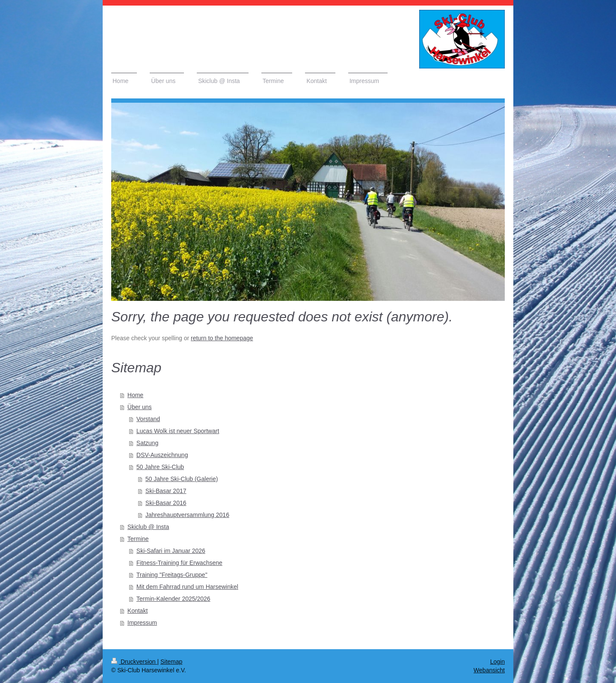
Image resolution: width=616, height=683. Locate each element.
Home (135, 395)
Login (498, 662)
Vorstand (148, 419)
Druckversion (134, 662)
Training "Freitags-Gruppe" (172, 575)
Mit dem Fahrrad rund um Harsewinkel (187, 587)
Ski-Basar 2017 (166, 491)
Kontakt (138, 611)
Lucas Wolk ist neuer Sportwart (178, 431)
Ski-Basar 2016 (166, 503)
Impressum (142, 623)
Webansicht (489, 670)
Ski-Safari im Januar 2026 (171, 551)
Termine (138, 539)
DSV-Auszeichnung (162, 455)
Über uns (140, 407)
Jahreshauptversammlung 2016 (187, 515)
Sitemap (171, 662)
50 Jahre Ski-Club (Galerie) (182, 479)
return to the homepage (222, 338)
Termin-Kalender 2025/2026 (173, 599)
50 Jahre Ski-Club (160, 467)
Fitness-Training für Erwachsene (179, 563)
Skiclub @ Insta (148, 527)
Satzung (147, 443)
